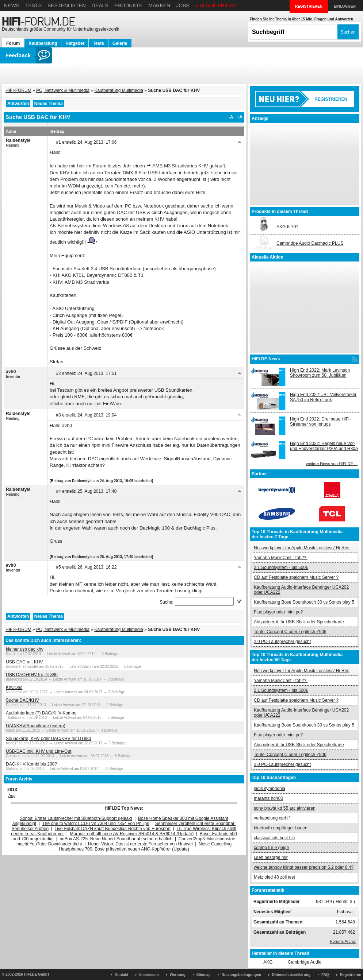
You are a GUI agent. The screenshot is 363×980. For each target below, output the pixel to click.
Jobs (183, 5)
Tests (33, 5)
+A (240, 117)
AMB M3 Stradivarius (175, 166)
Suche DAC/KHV (22, 700)
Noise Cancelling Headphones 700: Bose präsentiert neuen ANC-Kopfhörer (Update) (145, 847)
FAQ (325, 975)
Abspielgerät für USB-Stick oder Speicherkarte (299, 622)
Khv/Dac (14, 687)
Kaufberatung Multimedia (119, 90)
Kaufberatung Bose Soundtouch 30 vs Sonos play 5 (304, 602)
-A (231, 117)
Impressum (149, 975)
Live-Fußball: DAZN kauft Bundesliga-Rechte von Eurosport (113, 829)
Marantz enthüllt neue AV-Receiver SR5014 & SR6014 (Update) (132, 834)
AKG (268, 962)
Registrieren (351, 975)
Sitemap (204, 975)
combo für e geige (271, 848)
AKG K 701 (287, 227)
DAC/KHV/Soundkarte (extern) (36, 726)
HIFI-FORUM (18, 90)
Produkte (129, 5)
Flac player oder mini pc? (278, 612)
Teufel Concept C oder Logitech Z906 (290, 632)
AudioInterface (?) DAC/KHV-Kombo (41, 713)
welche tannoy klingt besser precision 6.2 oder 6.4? (304, 867)
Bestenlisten (67, 5)
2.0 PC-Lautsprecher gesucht (282, 642)
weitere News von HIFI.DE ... (332, 464)
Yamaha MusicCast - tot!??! (281, 558)
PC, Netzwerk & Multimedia (63, 90)
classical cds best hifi (274, 838)
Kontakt (121, 975)
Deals (100, 5)
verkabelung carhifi (272, 818)
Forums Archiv (343, 941)
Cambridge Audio (305, 962)
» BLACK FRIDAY (216, 5)
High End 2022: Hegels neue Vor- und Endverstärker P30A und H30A (324, 446)
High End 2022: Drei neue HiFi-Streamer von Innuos (320, 422)
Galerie (120, 43)
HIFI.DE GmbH (37, 974)
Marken (159, 5)
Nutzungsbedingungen (241, 975)
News (12, 5)
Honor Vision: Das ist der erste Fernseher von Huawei (140, 844)
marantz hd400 (268, 798)
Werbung (178, 975)
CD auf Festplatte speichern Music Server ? (296, 577)
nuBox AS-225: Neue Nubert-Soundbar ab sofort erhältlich (116, 839)
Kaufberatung (43, 43)
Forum (13, 43)
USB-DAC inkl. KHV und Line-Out (39, 751)
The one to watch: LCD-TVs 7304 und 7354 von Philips (95, 824)
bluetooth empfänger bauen (281, 828)
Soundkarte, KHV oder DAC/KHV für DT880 (48, 739)
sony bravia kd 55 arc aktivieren (285, 808)
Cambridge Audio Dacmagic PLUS (310, 243)
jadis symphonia (270, 789)
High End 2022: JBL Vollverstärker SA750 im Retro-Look (323, 397)
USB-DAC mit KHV (24, 662)
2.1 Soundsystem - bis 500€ (281, 568)
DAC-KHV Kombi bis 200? (31, 764)
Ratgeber (75, 43)
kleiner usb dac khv (25, 649)
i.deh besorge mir (271, 857)
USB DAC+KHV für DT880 (32, 675)
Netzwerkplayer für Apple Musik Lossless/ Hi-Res (301, 548)
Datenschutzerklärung (291, 975)
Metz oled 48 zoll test (274, 877)
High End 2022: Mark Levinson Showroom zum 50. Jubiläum (320, 373)
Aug (12, 795)
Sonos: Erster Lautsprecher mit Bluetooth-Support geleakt (76, 818)
